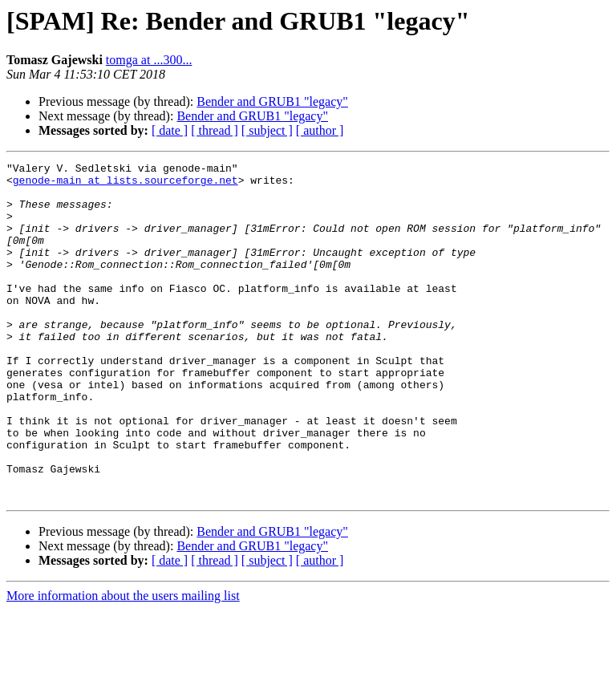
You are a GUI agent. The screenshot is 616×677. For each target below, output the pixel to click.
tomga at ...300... (149, 60)
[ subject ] (267, 130)
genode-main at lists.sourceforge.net (126, 184)
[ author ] (320, 130)
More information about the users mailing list (123, 663)
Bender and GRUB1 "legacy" (272, 101)
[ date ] (170, 130)
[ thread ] (215, 130)
